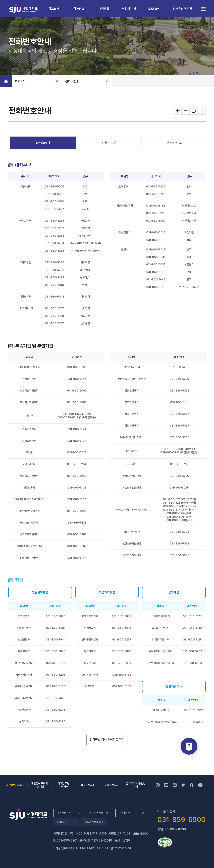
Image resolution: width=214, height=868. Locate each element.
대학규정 (66, 822)
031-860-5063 (179, 544)
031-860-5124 (77, 429)
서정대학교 (23, 9)
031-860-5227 (54, 209)
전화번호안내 (43, 143)
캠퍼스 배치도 (174, 143)
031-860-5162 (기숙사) (77, 414)
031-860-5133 (122, 675)
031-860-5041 (156, 257)
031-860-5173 (77, 523)
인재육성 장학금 (183, 9)
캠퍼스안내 (72, 81)
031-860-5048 (55, 297)
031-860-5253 (54, 221)
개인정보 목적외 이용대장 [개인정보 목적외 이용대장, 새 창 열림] (39, 785)
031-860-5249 (77, 511)
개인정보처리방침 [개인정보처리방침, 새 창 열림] (15, 785)
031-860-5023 (77, 452)
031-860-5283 (179, 532)
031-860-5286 (54, 262)
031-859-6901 (67, 840)
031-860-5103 (77, 488)
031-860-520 (76, 534)
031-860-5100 (56, 663)
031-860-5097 (179, 426)
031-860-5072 (122, 663)
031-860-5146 (77, 379)
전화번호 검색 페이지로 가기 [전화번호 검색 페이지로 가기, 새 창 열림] (109, 739)
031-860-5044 (56, 640)
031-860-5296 (56, 710)
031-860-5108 (55, 316)
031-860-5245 (179, 437)
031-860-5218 (54, 285)
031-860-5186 (56, 686)
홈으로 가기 (6, 81)
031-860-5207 (192, 651)
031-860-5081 (56, 628)
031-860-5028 (56, 616)
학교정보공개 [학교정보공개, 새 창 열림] (88, 785)
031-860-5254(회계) (179, 513)
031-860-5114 (179, 402)
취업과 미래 (129, 9)
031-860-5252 (54, 228)
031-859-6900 (137, 834)
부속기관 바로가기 (98, 813)
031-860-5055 (179, 488)
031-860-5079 (122, 616)
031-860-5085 (122, 651)
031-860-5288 (54, 270)
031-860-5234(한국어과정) (179, 503)
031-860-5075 (122, 628)
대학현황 (125, 813)
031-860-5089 (56, 698)
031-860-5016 (156, 287)
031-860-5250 (77, 367)
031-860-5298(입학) (179, 520)
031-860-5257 (122, 640)
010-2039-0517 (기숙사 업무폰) (77, 417)
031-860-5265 (55, 251)
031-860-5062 (77, 391)
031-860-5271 (179, 464)
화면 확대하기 (178, 111)
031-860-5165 (156, 240)
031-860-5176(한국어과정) (179, 506)
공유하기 (202, 111)
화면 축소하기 (186, 111)
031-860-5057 (156, 221)
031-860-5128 (192, 640)
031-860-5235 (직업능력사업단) (179, 452)
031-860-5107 (54, 308)
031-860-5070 (56, 651)
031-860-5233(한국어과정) (179, 499)
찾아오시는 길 (109, 143)
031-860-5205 (56, 675)
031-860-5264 (54, 243)
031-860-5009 (55, 187)
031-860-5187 (193, 710)
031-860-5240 (77, 476)
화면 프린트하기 (194, 111)
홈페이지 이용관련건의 (136, 785)
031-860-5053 (192, 663)
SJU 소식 (154, 9)
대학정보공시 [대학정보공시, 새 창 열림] (112, 785)
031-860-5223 (156, 194)
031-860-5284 (77, 464)
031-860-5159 (122, 686)
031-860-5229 (156, 213)
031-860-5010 (55, 201)
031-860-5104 (77, 499)
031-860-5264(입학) (179, 517)
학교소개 (54, 9)
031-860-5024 (179, 391)
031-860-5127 (192, 616)
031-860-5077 (179, 414)
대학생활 (104, 9)
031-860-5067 (77, 402)
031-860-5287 (55, 278)
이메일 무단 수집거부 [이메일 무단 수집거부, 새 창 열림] (64, 785)
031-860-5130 (192, 628)
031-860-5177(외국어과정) (179, 510)
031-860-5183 (156, 206)
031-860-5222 (156, 187)
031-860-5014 (156, 232)
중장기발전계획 (94, 822)
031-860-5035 (156, 264)
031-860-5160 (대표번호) (179, 449)
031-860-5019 (156, 272)
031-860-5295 (179, 367)
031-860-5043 (156, 280)
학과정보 (79, 9)
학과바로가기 (64, 813)
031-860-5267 (77, 546)
